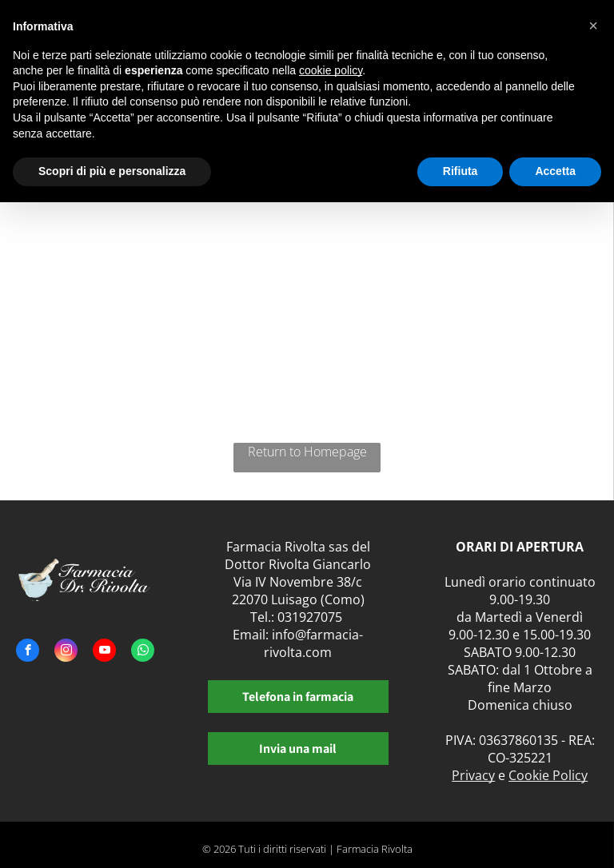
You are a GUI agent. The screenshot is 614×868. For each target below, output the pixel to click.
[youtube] (104, 652)
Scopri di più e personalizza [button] (112, 171)
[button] (593, 26)
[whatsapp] (143, 652)
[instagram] (66, 652)
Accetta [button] (555, 171)
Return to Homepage (307, 452)
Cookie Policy (548, 775)
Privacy (473, 775)
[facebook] (28, 652)
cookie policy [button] (331, 70)
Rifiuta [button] (460, 171)
